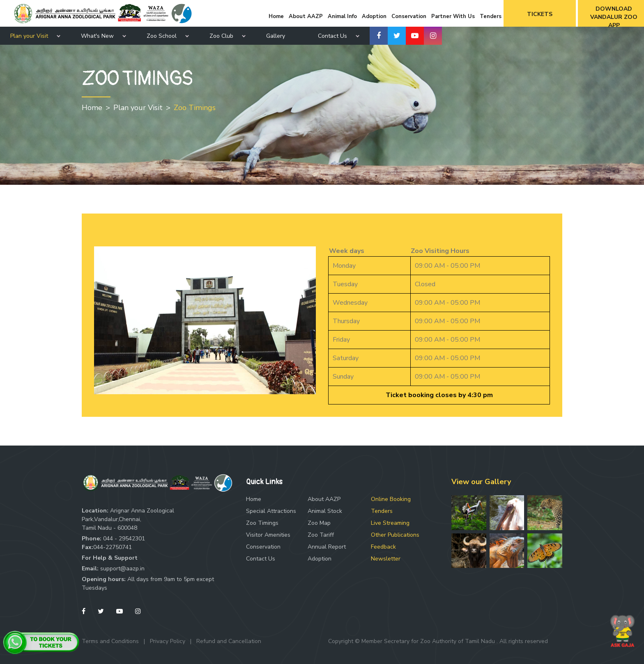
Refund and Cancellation (229, 641)
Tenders (382, 511)
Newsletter (386, 559)
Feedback (383, 547)
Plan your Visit (29, 36)
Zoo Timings (195, 108)
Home (92, 108)
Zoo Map (319, 523)
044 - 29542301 (124, 539)
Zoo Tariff (321, 535)
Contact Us (261, 559)
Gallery (276, 36)
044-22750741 (113, 547)
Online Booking (391, 499)
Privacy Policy (168, 641)
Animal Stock (325, 511)
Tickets (540, 14)
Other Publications (395, 535)
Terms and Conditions (110, 641)
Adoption (320, 559)
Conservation (263, 547)
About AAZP (324, 499)
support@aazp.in (122, 569)
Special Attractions (271, 511)
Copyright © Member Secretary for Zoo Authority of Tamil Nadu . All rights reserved (438, 641)
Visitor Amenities (268, 535)
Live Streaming (390, 523)
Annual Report (327, 547)
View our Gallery (481, 482)
